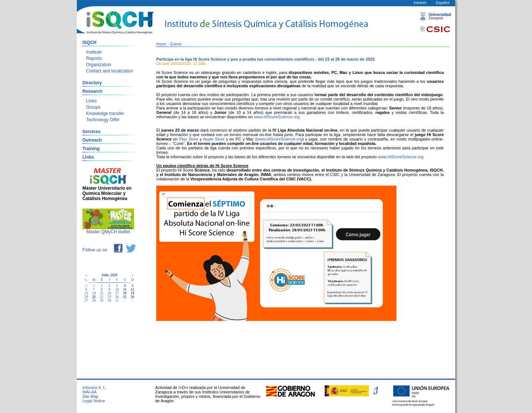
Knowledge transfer (105, 114)
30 (109, 301)
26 (132, 297)
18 (125, 293)
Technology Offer (103, 120)
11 (125, 290)
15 (101, 293)
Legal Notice (94, 401)
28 (94, 301)
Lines (91, 101)
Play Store (189, 139)
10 (117, 290)
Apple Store (214, 139)
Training (91, 149)
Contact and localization (110, 71)
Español (443, 3)
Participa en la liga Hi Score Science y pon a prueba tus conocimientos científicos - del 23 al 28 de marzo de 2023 (265, 59)
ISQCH (89, 43)
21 (94, 297)
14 (94, 293)
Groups (93, 107)
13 (86, 293)
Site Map (90, 396)
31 (117, 301)
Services (91, 132)
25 (125, 297)
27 (86, 301)
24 (117, 297)
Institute (94, 52)
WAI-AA (90, 392)
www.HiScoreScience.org (277, 117)
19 (132, 293)
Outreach (92, 140)
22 (101, 297)
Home (161, 44)
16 (109, 293)
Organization (99, 65)
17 (117, 293)
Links (88, 157)
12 (132, 290)
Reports (94, 58)
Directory (92, 83)
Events (176, 44)
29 (101, 301)
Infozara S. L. (94, 387)
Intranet (420, 3)
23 (109, 297)
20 (86, 297)
